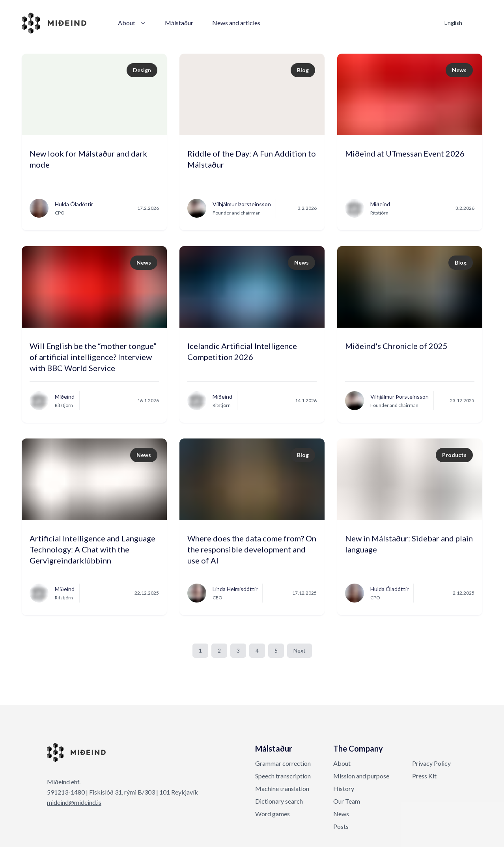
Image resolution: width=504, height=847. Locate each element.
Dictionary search (279, 801)
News (341, 814)
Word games (273, 814)
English (453, 23)
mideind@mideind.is (74, 802)
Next (300, 650)
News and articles (236, 23)
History (344, 788)
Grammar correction (283, 763)
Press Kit (424, 776)
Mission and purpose (361, 776)
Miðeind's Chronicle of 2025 (396, 346)
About (132, 23)
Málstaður (179, 23)
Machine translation (282, 788)
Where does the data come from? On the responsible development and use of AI (252, 546)
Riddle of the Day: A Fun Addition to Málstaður (252, 159)
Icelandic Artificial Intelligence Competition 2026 (242, 351)
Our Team (347, 801)
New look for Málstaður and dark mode (88, 159)
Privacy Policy (431, 763)
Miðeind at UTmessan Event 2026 (405, 153)
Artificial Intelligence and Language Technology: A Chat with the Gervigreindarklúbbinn (92, 546)
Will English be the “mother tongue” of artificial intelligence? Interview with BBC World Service (93, 353)
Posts (341, 826)
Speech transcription (283, 776)
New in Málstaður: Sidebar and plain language (409, 544)
